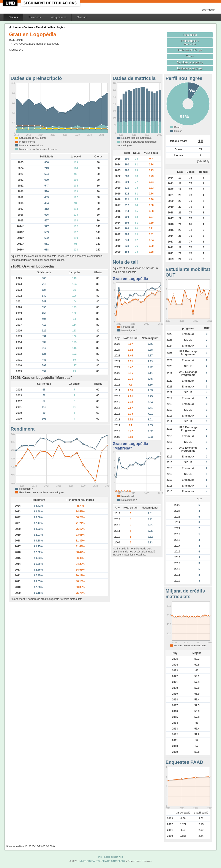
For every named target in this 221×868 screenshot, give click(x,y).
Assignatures (59, 17)
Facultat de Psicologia (50, 27)
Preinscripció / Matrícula (190, 42)
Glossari (82, 17)
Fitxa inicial (190, 35)
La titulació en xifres (190, 68)
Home (17, 27)
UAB (11, 3)
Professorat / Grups (190, 50)
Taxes (190, 56)
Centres (13, 17)
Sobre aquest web (113, 857)
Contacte (209, 10)
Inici (100, 857)
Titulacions (35, 17)
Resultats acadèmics (190, 62)
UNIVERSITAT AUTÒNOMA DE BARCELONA (102, 861)
